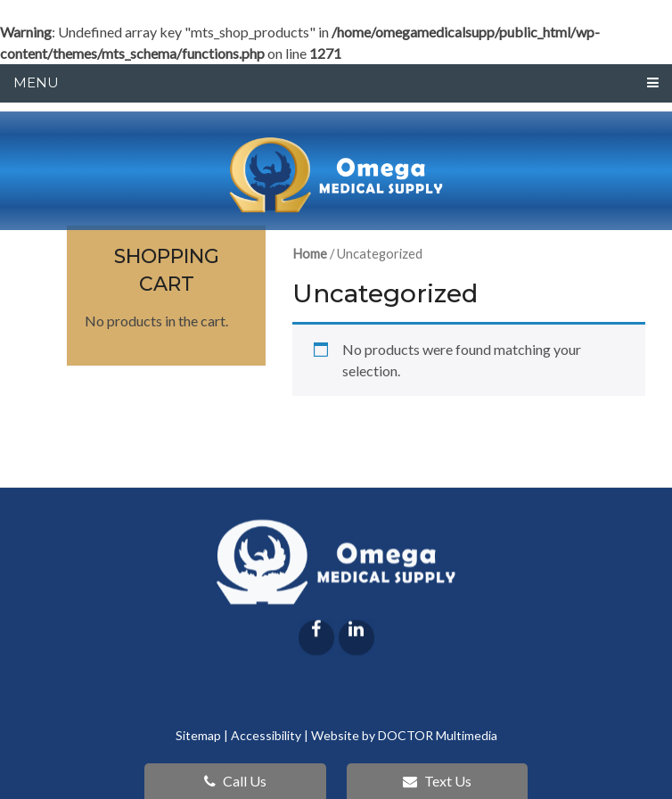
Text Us (437, 781)
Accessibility (266, 735)
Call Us (235, 781)
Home (310, 253)
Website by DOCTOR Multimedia (404, 735)
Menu (36, 82)
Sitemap (198, 735)
